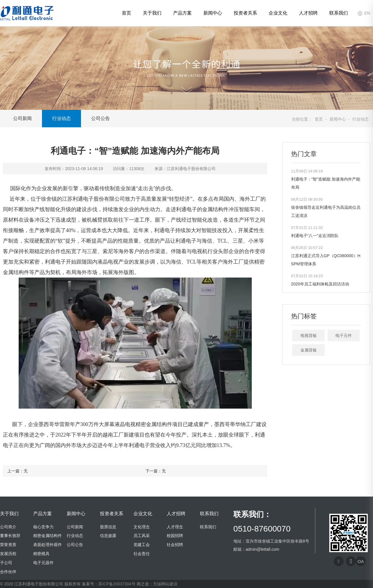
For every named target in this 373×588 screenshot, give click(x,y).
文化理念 (142, 527)
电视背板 (309, 336)
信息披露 (108, 536)
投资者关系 (245, 13)
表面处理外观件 (47, 545)
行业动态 (61, 118)
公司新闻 (22, 118)
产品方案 (182, 13)
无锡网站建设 (165, 584)
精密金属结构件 (47, 536)
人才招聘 (308, 13)
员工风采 (142, 536)
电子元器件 (43, 563)
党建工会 (142, 545)
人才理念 (175, 527)
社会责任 (142, 554)
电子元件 (344, 336)
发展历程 (8, 554)
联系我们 (339, 13)
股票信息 (108, 527)
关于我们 (152, 13)
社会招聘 (175, 545)
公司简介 (8, 527)
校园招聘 (175, 536)
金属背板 (309, 350)
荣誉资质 (8, 545)
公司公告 (101, 118)
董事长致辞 (10, 536)
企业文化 (278, 13)
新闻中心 (213, 13)
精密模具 (41, 554)
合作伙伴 (8, 572)
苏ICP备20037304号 (117, 584)
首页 (126, 13)
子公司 (6, 563)
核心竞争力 (43, 527)
